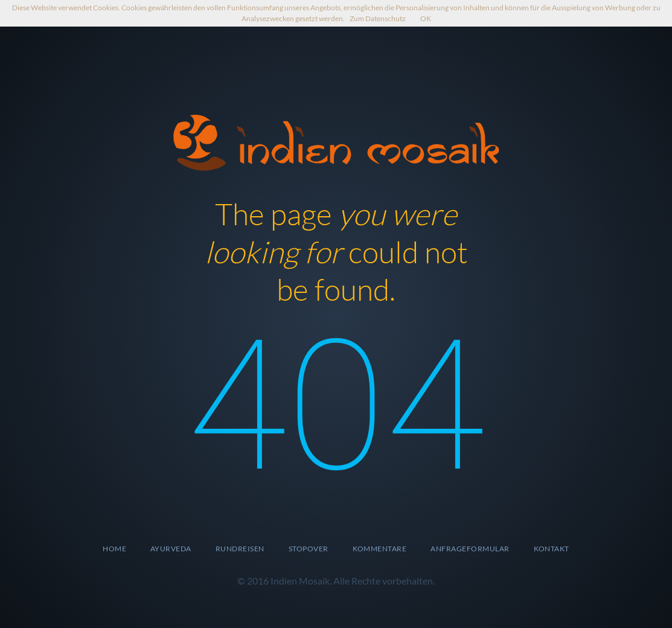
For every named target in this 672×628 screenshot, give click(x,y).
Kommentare (380, 549)
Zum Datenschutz (378, 18)
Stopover (309, 549)
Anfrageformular (470, 549)
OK (426, 18)
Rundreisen (240, 549)
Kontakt (552, 549)
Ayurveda (171, 549)
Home (114, 549)
